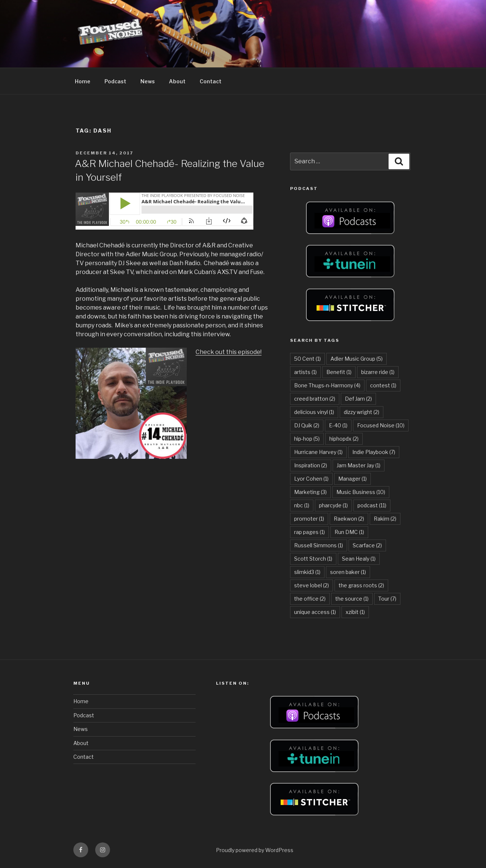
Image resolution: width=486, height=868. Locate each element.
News (148, 81)
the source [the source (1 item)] (352, 599)
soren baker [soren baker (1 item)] (348, 572)
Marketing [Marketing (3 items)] (310, 492)
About (177, 81)
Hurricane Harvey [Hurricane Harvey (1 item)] (318, 452)
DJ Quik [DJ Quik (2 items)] (307, 425)
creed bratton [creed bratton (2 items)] (315, 399)
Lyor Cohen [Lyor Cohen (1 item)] (311, 479)
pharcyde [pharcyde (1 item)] (333, 505)
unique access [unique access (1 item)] (315, 612)
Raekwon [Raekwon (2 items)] (349, 519)
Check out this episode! (229, 352)
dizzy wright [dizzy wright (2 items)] (362, 412)
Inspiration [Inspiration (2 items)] (311, 465)
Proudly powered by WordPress (255, 850)
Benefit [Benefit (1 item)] (339, 372)
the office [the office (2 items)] (310, 599)
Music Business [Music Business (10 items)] (361, 492)
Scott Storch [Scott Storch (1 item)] (313, 559)
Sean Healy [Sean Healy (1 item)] (359, 559)
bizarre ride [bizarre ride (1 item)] (378, 372)
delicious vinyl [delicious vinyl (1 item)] (314, 412)
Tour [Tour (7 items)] (387, 599)
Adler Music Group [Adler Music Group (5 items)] (357, 359)
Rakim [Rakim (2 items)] (385, 519)
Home (83, 81)
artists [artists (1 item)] (305, 372)
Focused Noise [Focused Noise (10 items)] (381, 425)
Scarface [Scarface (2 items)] (367, 545)
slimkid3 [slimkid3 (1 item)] (307, 572)
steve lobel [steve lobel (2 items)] (312, 585)
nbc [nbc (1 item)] (302, 505)
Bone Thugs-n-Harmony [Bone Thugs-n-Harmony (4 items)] (327, 385)
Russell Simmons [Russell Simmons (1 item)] (319, 545)
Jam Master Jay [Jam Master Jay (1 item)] (359, 465)
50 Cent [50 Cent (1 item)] (307, 359)
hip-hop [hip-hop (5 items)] (307, 439)
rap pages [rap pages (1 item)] (309, 532)
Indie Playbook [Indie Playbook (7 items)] (374, 452)
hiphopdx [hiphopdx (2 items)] (344, 439)
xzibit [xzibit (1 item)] (355, 612)
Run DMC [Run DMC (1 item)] (349, 532)
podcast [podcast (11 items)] (372, 505)
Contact (211, 81)
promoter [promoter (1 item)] (309, 519)
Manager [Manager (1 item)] (352, 479)
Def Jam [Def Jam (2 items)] (358, 399)
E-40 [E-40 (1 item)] (338, 425)
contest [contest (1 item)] (383, 385)
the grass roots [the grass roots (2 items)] (361, 585)
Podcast (115, 81)
